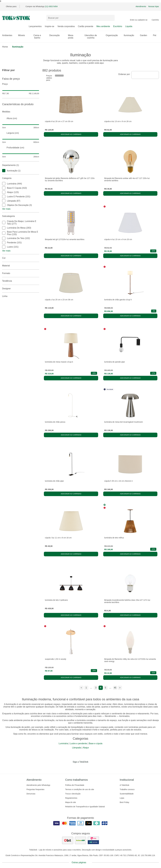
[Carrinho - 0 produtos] (155, 18)
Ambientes (9, 35)
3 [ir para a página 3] (96, 688)
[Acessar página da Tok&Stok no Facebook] (69, 767)
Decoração (56, 35)
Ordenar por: (124, 74)
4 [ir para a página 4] (101, 688)
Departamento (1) (21, 165)
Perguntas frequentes (35, 789)
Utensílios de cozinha (94, 37)
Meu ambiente (103, 26)
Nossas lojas (154, 6)
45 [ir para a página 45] (115, 688)
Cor (21, 258)
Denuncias (31, 794)
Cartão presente (86, 26)
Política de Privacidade (75, 785)
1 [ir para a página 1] (86, 688)
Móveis (23, 35)
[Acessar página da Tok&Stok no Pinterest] (84, 767)
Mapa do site (70, 802)
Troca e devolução (73, 794)
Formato (21, 273)
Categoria (21, 178)
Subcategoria (21, 216)
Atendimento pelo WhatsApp (38, 785)
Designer (21, 289)
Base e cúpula (96, 743)
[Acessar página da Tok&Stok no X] (92, 767)
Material (21, 266)
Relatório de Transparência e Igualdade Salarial (85, 807)
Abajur (86, 748)
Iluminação (130, 35)
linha (21, 296)
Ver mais (6, 209)
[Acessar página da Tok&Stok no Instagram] (77, 767)
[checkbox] (4, 171)
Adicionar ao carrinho (71, 134)
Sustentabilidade (127, 794)
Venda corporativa (66, 26)
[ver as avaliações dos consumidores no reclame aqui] (80, 840)
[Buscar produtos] (80, 18)
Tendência (21, 281)
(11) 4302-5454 (51, 6)
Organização (113, 35)
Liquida (129, 26)
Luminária (63, 743)
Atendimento (141, 6)
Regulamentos (71, 798)
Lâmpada (77, 748)
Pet (156, 35)
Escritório (118, 26)
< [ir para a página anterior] (81, 688)
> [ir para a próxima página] (120, 688)
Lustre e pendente (78, 743)
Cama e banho (40, 37)
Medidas (21, 112)
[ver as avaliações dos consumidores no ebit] (68, 840)
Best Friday (124, 802)
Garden (145, 35)
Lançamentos (35, 26)
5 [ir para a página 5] (105, 688)
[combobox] (145, 75)
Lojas (122, 798)
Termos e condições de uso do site (80, 789)
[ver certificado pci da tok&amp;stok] (93, 840)
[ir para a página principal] (16, 18)
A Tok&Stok (124, 785)
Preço (21, 84)
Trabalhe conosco (127, 789)
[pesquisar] (111, 18)
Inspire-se (49, 26)
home (5, 47)
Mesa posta (73, 37)
